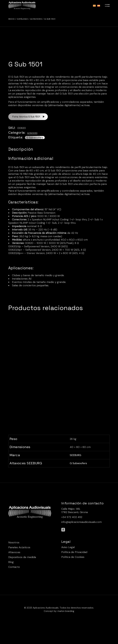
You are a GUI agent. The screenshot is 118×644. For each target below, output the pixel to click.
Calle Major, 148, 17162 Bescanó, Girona (75, 531)
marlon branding (66, 631)
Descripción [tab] (21, 149)
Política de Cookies (73, 577)
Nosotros (14, 563)
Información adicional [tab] (31, 158)
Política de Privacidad (74, 572)
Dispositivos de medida (22, 577)
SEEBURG (75, 475)
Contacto (14, 587)
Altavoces (32, 133)
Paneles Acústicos (19, 568)
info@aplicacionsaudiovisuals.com (82, 542)
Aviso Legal (68, 567)
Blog (11, 582)
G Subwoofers (35, 138)
